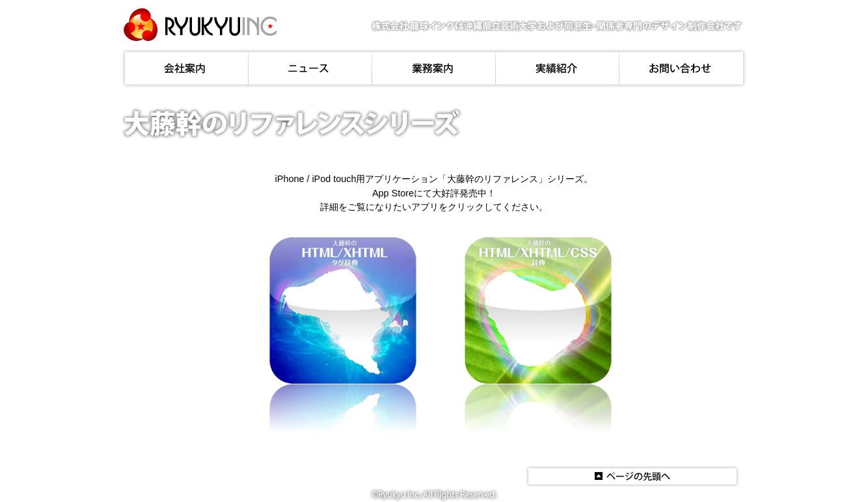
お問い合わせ (683, 68)
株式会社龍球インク (200, 24)
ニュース (310, 68)
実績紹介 (558, 68)
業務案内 (434, 68)
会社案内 (185, 68)
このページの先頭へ (632, 476)
